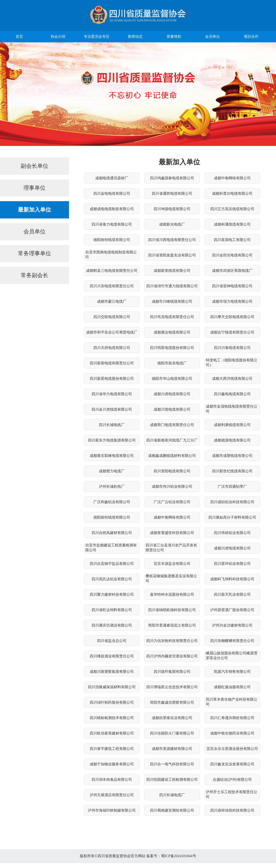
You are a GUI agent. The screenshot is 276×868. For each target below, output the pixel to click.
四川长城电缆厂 (172, 795)
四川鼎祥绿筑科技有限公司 (232, 810)
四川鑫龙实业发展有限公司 (232, 764)
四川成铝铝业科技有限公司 (232, 502)
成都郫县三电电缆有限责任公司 (112, 271)
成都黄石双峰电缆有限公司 (112, 456)
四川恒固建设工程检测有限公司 (172, 779)
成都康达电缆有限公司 (172, 332)
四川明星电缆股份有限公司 (172, 348)
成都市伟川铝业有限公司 (172, 486)
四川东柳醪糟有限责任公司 (232, 641)
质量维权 (174, 36)
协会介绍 (58, 36)
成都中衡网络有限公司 (232, 178)
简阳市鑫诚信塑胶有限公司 (172, 702)
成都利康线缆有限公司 (232, 425)
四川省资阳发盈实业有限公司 (172, 255)
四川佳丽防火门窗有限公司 (172, 733)
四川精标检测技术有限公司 (112, 718)
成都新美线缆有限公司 (172, 271)
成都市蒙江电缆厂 (112, 301)
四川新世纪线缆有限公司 (232, 471)
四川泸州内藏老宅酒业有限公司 (172, 656)
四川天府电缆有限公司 (112, 348)
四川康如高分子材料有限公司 (232, 517)
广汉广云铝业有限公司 (172, 502)
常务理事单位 (34, 253)
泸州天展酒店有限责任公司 (112, 795)
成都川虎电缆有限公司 (172, 394)
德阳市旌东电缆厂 (172, 363)
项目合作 (251, 36)
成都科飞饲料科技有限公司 (232, 579)
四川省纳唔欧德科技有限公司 (172, 610)
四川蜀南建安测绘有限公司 (172, 810)
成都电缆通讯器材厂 (112, 178)
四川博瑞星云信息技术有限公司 (172, 687)
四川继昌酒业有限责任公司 (112, 656)
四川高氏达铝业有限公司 (112, 579)
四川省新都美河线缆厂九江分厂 (172, 440)
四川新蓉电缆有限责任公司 (112, 363)
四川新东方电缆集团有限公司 (112, 440)
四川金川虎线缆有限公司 (112, 409)
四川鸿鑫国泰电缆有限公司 (172, 178)
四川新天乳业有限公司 (232, 594)
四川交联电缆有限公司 (112, 317)
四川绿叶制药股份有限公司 (112, 702)
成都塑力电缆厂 (112, 471)
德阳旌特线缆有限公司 (112, 240)
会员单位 (213, 36)
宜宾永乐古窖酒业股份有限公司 (232, 749)
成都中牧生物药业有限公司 (232, 733)
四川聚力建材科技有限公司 (112, 594)
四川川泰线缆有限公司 (232, 348)
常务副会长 (34, 275)
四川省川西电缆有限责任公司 (172, 240)
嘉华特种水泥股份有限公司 (172, 594)
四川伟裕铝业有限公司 (232, 533)
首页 (19, 36)
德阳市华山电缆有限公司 (172, 379)
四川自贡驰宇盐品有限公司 (112, 564)
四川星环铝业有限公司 (232, 564)
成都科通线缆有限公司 (232, 224)
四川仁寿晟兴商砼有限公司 (232, 718)
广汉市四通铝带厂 (232, 486)
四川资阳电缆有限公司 (172, 471)
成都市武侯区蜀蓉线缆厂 (232, 271)
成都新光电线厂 (172, 224)
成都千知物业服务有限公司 (112, 764)
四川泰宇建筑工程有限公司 (112, 749)
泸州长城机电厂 (112, 486)
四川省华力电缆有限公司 (112, 394)
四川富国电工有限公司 (232, 240)
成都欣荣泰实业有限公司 (172, 718)
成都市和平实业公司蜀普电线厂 (112, 332)
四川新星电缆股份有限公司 (112, 379)
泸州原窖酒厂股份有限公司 (232, 610)
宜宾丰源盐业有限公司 (172, 564)
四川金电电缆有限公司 (112, 193)
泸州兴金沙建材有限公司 (232, 625)
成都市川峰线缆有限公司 (172, 301)
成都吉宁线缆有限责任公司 (232, 332)
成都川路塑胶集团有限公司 (112, 672)
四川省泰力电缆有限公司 (112, 224)
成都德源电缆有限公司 (232, 440)
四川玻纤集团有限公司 (172, 672)
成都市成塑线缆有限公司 (232, 456)
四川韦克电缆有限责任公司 (172, 317)
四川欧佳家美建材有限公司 (112, 733)
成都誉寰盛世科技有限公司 (172, 533)
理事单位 (34, 188)
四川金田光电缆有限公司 (232, 255)
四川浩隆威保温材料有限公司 (112, 687)
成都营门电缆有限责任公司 (172, 425)
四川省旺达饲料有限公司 (112, 610)
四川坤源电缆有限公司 (172, 209)
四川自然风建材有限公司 (112, 533)
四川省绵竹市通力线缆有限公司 (172, 286)
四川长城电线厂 (112, 425)
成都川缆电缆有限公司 (172, 409)
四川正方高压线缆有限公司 (232, 209)
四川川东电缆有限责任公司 (112, 286)
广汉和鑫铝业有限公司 (112, 502)
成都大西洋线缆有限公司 (232, 379)
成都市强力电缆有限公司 (232, 301)
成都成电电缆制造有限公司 (112, 209)
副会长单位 (34, 166)
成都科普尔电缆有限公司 (232, 193)
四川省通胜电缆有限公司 (172, 193)
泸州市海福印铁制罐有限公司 (112, 810)
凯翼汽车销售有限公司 (232, 672)
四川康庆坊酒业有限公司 (112, 625)
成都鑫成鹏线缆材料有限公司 (172, 456)
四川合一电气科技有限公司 (172, 764)
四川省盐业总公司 (112, 641)
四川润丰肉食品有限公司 (112, 779)
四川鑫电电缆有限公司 (232, 394)
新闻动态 (135, 36)
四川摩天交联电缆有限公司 (232, 317)
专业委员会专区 (97, 36)
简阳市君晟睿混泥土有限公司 (172, 625)
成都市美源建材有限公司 (172, 749)
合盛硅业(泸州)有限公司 (232, 779)
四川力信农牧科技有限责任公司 (172, 641)
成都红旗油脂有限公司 (232, 687)
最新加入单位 (34, 210)
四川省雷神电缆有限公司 (232, 286)
